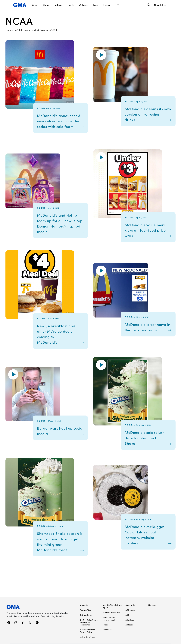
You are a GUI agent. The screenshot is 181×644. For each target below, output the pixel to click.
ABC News (130, 621)
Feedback (107, 640)
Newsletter (160, 5)
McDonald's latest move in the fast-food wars (146, 332)
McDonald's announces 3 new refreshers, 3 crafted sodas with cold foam (60, 124)
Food (41, 108)
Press (105, 635)
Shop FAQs (130, 616)
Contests (84, 616)
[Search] (148, 5)
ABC (127, 626)
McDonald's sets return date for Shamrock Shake (148, 443)
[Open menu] (117, 5)
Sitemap (152, 616)
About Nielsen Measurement (109, 629)
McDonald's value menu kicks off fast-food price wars (144, 235)
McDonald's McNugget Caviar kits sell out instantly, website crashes (147, 543)
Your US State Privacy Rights (112, 617)
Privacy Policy (86, 626)
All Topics (130, 635)
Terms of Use (86, 621)
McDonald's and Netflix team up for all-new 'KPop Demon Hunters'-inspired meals (60, 229)
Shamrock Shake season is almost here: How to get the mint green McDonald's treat (59, 549)
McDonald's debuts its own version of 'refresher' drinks (147, 117)
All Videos (130, 631)
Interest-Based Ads (111, 623)
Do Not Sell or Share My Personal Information (89, 633)
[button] (101, 58)
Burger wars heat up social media (57, 436)
